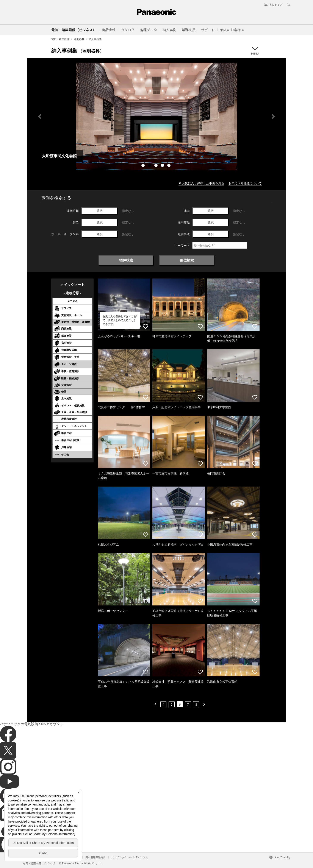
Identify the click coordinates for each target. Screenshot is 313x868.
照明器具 (79, 39)
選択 (100, 211)
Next (273, 117)
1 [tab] (144, 166)
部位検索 (187, 260)
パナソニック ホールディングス (130, 857)
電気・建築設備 (60, 39)
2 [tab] (150, 166)
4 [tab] (163, 166)
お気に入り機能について (245, 183)
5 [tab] (169, 166)
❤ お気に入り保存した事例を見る (201, 183)
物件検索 (126, 260)
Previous (40, 117)
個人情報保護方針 (95, 857)
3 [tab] (156, 166)
